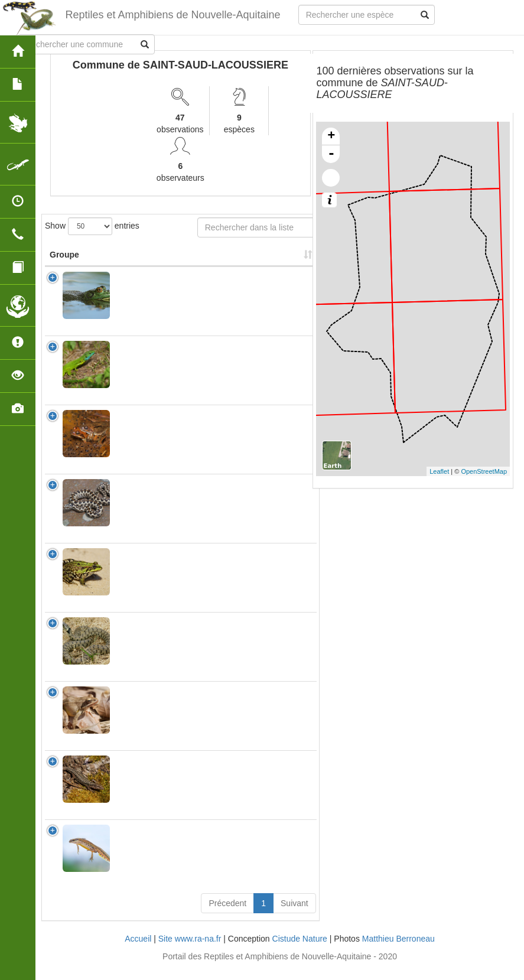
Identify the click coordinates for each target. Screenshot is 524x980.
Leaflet (439, 471)
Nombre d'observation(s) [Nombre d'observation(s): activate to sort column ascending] (232, 261)
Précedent (227, 915)
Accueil (138, 950)
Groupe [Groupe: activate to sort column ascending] (64, 266)
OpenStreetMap (484, 471)
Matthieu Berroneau (398, 950)
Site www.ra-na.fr (190, 950)
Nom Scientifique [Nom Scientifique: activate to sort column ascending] (143, 261)
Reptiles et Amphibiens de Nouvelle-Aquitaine (172, 15)
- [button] (331, 154)
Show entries (92, 226)
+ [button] (331, 136)
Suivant (294, 915)
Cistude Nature (300, 950)
